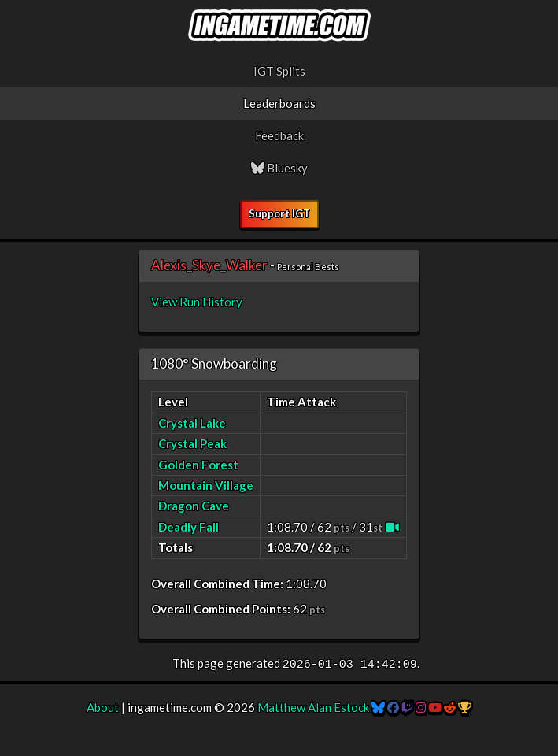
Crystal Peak (192, 443)
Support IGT (279, 213)
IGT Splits (279, 71)
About (103, 707)
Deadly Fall (188, 527)
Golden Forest (198, 465)
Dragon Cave (194, 506)
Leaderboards (279, 103)
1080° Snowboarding (214, 363)
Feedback (279, 135)
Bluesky (279, 168)
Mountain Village (206, 485)
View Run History (197, 302)
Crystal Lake (192, 423)
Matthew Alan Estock (313, 707)
